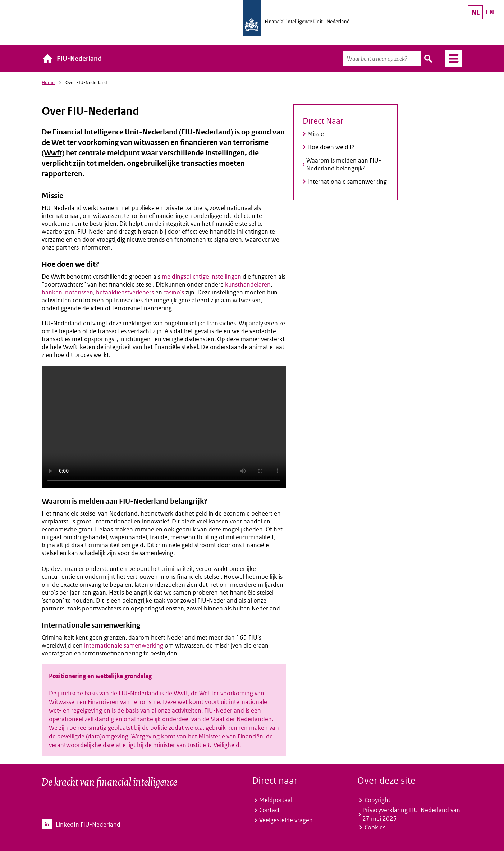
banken (52, 292)
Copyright (377, 800)
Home (48, 83)
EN (490, 12)
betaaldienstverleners (125, 292)
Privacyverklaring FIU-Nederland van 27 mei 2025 (411, 814)
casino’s (174, 292)
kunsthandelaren (248, 284)
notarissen (79, 292)
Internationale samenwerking (347, 182)
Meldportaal (276, 800)
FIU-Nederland (79, 58)
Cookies (375, 827)
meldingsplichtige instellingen (201, 276)
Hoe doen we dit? (331, 147)
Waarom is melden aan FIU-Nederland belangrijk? (344, 164)
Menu (451, 59)
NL (476, 12)
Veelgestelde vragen (286, 820)
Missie (316, 134)
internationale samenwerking (124, 645)
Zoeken (429, 59)
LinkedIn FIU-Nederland (88, 824)
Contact (269, 810)
